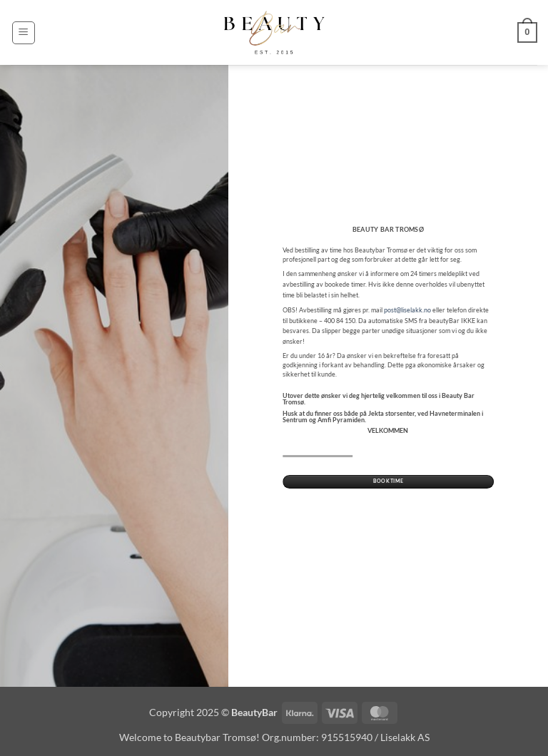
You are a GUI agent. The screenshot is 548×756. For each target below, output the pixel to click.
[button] (24, 33)
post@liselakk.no (407, 310)
